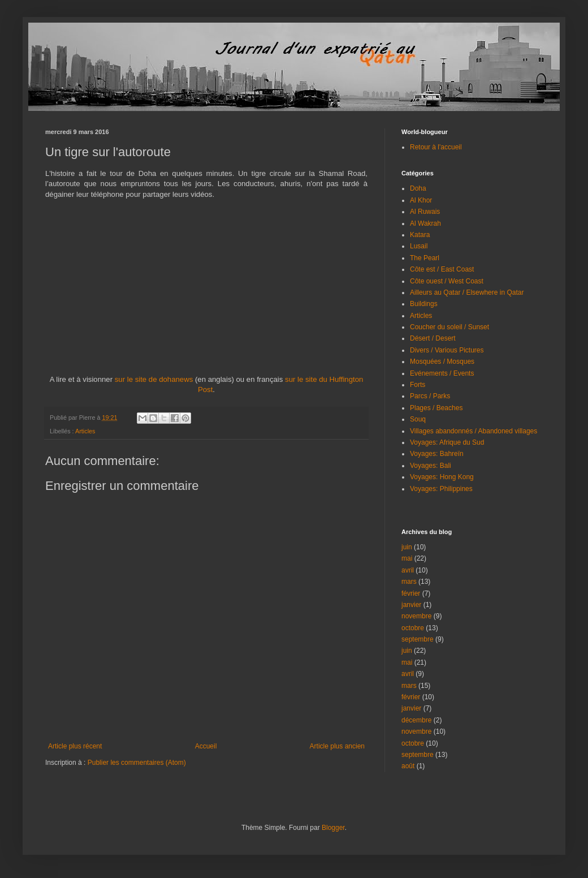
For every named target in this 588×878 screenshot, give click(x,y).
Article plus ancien (337, 746)
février (411, 593)
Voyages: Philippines (441, 489)
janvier (411, 605)
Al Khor (421, 200)
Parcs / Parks (430, 396)
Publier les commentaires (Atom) (137, 763)
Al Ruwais (425, 212)
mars (409, 582)
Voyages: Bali (431, 466)
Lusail (419, 246)
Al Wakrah (425, 223)
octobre (413, 628)
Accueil (206, 746)
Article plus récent (75, 746)
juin (407, 547)
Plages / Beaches (436, 408)
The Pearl (425, 258)
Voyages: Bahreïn (437, 454)
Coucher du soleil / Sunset (449, 327)
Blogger (333, 828)
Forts (418, 385)
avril (408, 570)
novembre (416, 616)
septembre (418, 639)
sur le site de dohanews (154, 379)
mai (407, 558)
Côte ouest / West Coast (447, 281)
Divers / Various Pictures (447, 350)
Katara (420, 235)
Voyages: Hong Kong (442, 477)
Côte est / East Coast (442, 269)
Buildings (424, 304)
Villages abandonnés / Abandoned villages (474, 431)
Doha (418, 188)
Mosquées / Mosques (442, 361)
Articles (85, 431)
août (408, 766)
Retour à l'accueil (436, 147)
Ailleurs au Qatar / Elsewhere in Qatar (467, 292)
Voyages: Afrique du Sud (447, 442)
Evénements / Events (442, 373)
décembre (416, 720)
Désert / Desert (433, 338)
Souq (418, 419)
